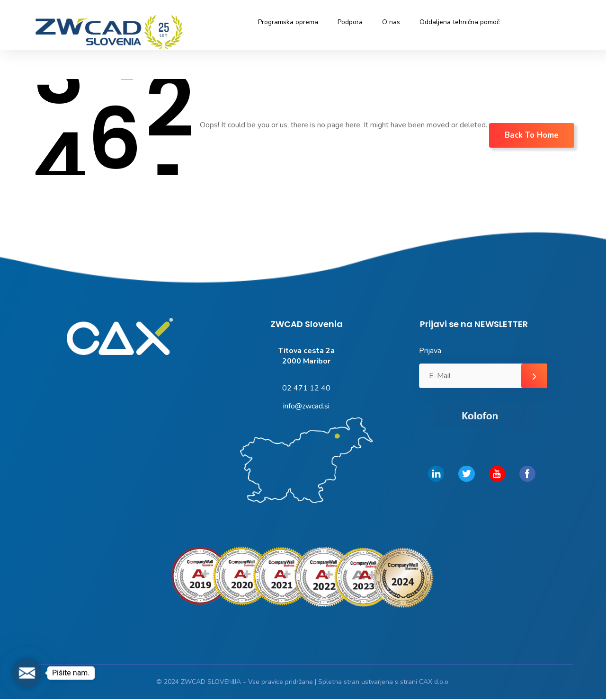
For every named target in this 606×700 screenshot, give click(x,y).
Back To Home (532, 135)
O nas (391, 22)
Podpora (350, 22)
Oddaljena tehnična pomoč (459, 22)
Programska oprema (288, 22)
